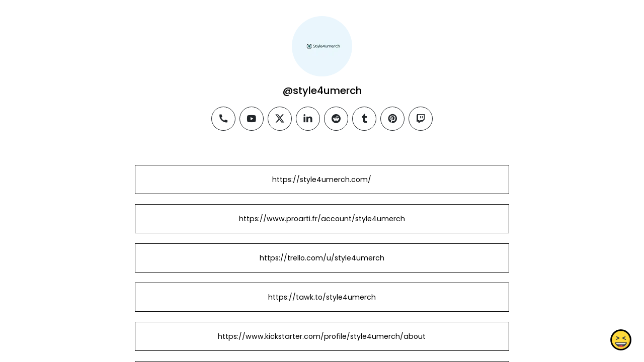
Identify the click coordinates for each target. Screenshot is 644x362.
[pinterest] (392, 119)
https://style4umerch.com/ (322, 179)
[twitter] (280, 119)
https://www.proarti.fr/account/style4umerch (322, 219)
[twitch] (421, 119)
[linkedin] (308, 119)
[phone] (223, 119)
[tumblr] (364, 119)
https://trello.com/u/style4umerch (322, 258)
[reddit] (336, 119)
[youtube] (252, 119)
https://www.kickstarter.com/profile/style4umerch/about (322, 336)
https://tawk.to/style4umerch (322, 297)
